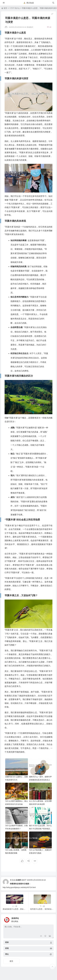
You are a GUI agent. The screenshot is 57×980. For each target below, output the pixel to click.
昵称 (7, 942)
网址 (7, 954)
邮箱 (7, 948)
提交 (11, 961)
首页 (5, 8)
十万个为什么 (14, 8)
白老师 (18, 880)
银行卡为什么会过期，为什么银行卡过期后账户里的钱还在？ (40, 829)
